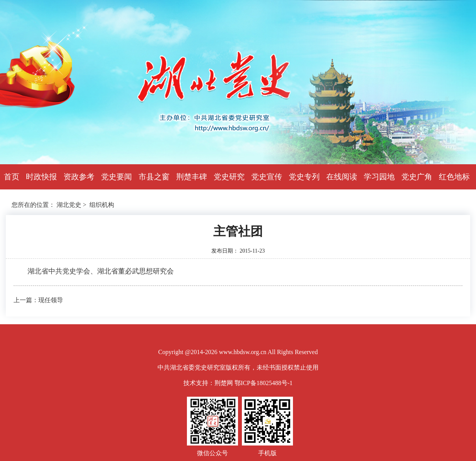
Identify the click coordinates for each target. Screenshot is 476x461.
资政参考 (79, 177)
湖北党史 (69, 205)
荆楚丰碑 (192, 177)
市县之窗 (154, 177)
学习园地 (379, 177)
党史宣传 (267, 177)
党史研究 (229, 177)
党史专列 (304, 177)
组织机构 (102, 205)
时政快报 (41, 177)
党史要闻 (116, 177)
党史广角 (417, 177)
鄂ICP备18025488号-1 (264, 383)
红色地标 (454, 177)
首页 (12, 177)
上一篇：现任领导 (38, 300)
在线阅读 (342, 177)
